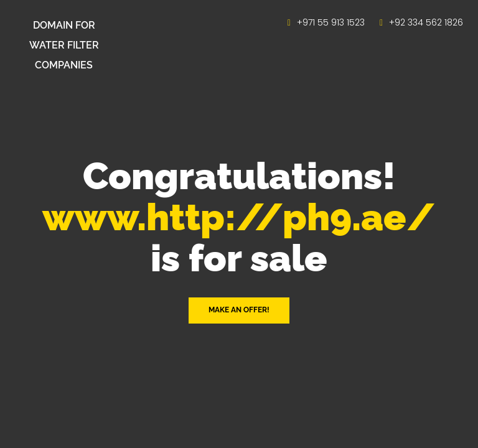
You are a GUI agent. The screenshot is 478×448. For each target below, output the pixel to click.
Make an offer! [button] (239, 310)
